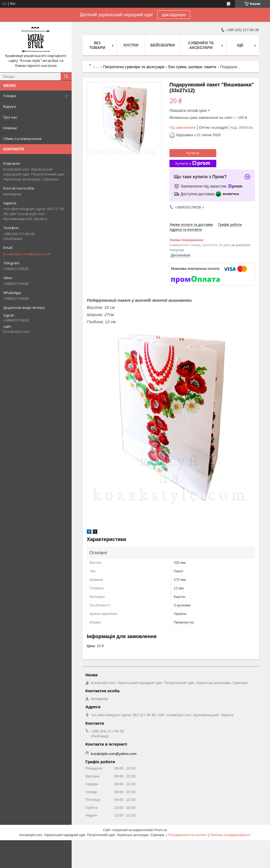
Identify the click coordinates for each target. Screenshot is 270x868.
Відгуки (10, 106)
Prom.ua (161, 830)
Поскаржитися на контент (187, 835)
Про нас (10, 117)
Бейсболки (163, 45)
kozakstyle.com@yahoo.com (27, 254)
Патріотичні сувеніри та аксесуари (134, 67)
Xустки (131, 45)
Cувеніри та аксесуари (201, 45)
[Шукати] (66, 76)
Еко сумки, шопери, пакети (192, 67)
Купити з (193, 164)
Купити (193, 153)
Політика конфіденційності (230, 835)
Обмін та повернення (22, 139)
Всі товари (97, 45)
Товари (10, 96)
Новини (10, 128)
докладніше (174, 15)
